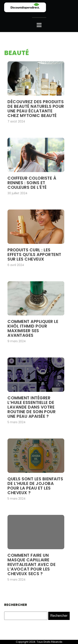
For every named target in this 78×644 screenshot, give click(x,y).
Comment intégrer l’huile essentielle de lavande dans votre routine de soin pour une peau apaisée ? (32, 407)
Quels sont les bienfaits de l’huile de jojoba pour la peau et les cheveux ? (35, 486)
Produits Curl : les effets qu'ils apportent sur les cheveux (34, 255)
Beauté (17, 53)
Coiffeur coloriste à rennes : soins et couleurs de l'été (32, 183)
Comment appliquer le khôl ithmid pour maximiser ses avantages (33, 328)
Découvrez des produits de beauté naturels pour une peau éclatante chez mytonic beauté (36, 109)
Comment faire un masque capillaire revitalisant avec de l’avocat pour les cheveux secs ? (32, 564)
